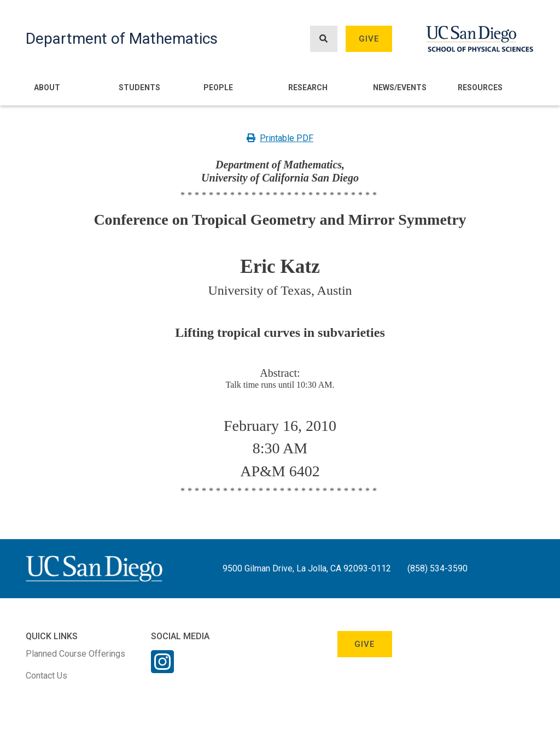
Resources (480, 87)
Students (139, 87)
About (47, 87)
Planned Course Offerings (75, 654)
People (218, 87)
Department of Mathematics (122, 39)
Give (369, 39)
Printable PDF (280, 138)
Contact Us (46, 676)
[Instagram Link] (162, 669)
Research (308, 87)
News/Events (400, 87)
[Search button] (324, 39)
